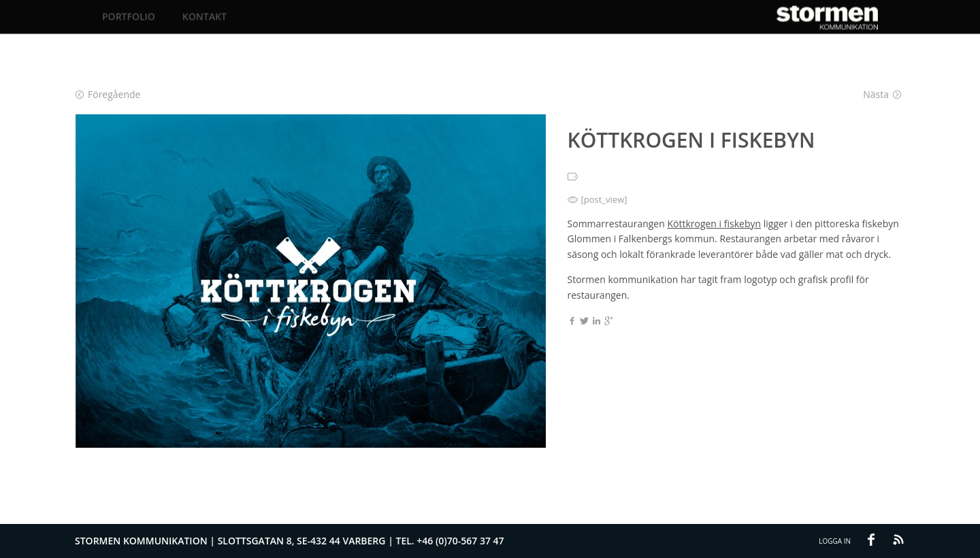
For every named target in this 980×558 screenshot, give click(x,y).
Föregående (108, 94)
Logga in (835, 541)
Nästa (882, 94)
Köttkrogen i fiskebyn (714, 224)
